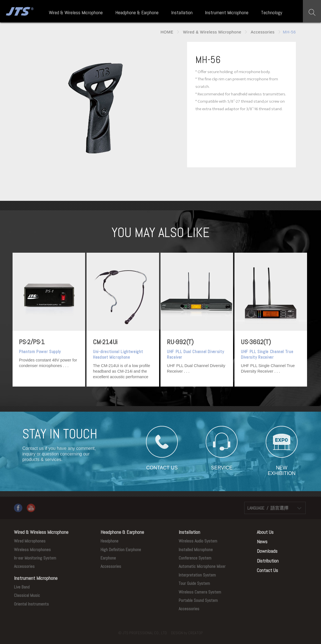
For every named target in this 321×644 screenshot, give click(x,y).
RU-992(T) (180, 342)
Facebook (18, 508)
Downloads (267, 551)
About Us (265, 532)
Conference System (195, 558)
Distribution (268, 561)
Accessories (262, 32)
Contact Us (267, 570)
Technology (272, 13)
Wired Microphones (30, 541)
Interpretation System (197, 575)
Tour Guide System (194, 583)
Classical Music (27, 595)
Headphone (109, 541)
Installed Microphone (196, 550)
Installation (182, 13)
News (262, 542)
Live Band (22, 587)
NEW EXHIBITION (282, 468)
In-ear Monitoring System (35, 558)
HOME (167, 32)
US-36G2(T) (256, 342)
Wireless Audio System (198, 541)
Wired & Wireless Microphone (76, 13)
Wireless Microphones (32, 550)
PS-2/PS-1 (32, 342)
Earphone (108, 558)
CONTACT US (162, 468)
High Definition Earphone (121, 550)
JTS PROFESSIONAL (19, 11)
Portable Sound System (198, 600)
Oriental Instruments (31, 604)
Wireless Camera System (200, 592)
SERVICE (222, 468)
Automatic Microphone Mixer (202, 566)
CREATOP (196, 633)
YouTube (31, 508)
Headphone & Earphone (137, 13)
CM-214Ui (105, 342)
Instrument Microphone (227, 13)
